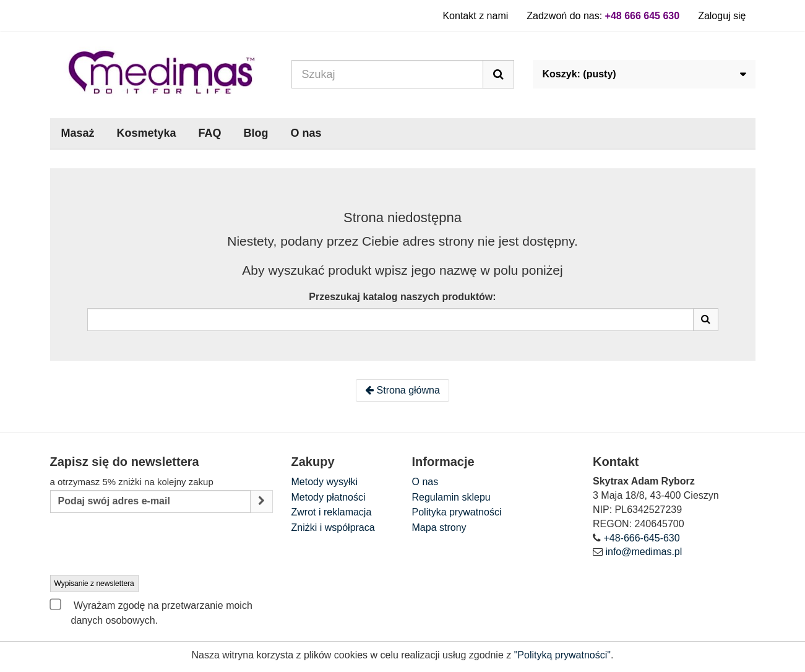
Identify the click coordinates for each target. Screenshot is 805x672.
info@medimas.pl (644, 552)
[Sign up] (261, 502)
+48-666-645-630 (641, 538)
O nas (306, 133)
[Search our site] (387, 74)
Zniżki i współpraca (333, 528)
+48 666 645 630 (643, 16)
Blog (256, 133)
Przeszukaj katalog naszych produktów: (402, 297)
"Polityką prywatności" (562, 655)
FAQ (210, 133)
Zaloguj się (722, 16)
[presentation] (144, 545)
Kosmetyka (147, 133)
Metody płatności (329, 497)
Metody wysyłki (325, 482)
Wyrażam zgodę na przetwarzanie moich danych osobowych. (151, 612)
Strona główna (402, 390)
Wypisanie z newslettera (94, 584)
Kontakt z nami (475, 16)
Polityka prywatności (457, 512)
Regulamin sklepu (451, 497)
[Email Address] (150, 502)
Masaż (78, 133)
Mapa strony (439, 528)
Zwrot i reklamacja (332, 512)
